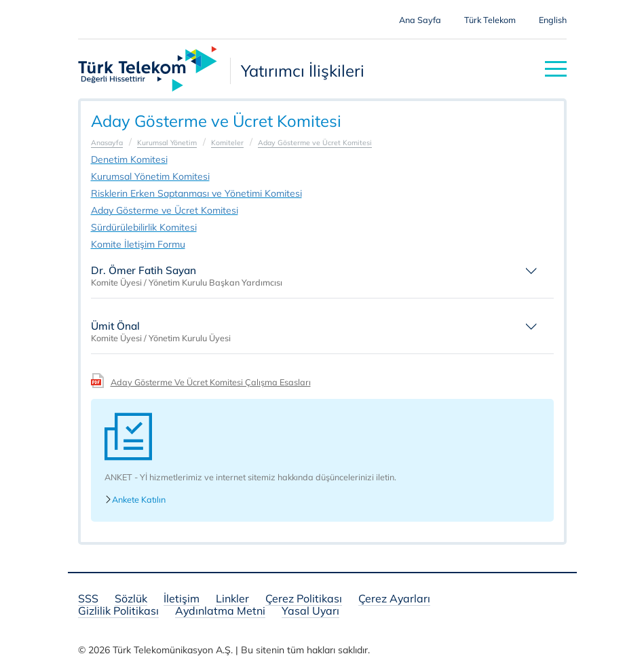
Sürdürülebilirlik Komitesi (144, 227)
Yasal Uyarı (310, 612)
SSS (88, 599)
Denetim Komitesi (129, 159)
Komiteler (227, 142)
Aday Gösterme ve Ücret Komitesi (315, 142)
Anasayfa (107, 142)
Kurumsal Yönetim (167, 142)
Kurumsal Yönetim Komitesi (150, 176)
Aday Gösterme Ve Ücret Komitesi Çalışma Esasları (211, 382)
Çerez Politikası (304, 599)
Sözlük (131, 599)
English (553, 20)
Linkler (232, 599)
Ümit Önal (115, 326)
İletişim (182, 599)
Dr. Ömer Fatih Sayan (144, 270)
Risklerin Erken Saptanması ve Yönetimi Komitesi (196, 193)
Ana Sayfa (420, 20)
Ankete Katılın (135, 500)
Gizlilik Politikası (118, 612)
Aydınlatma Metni (220, 612)
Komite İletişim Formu (138, 244)
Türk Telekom (490, 20)
